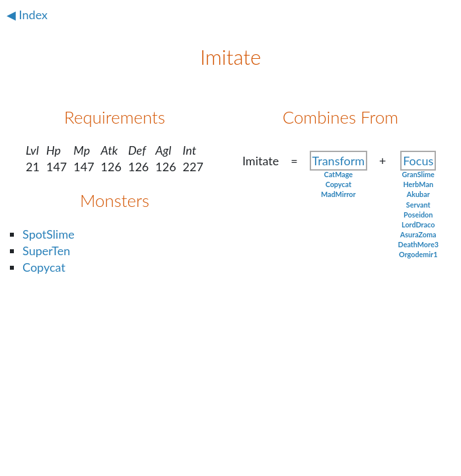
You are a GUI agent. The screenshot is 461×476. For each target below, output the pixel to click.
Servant (418, 205)
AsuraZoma (418, 234)
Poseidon (418, 215)
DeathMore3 (418, 244)
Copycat (44, 267)
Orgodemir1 (418, 254)
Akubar (418, 194)
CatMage (338, 174)
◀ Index (27, 15)
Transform (338, 161)
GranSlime (418, 174)
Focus (418, 161)
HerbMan (418, 184)
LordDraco (418, 224)
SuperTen (46, 251)
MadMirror (338, 194)
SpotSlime (49, 234)
